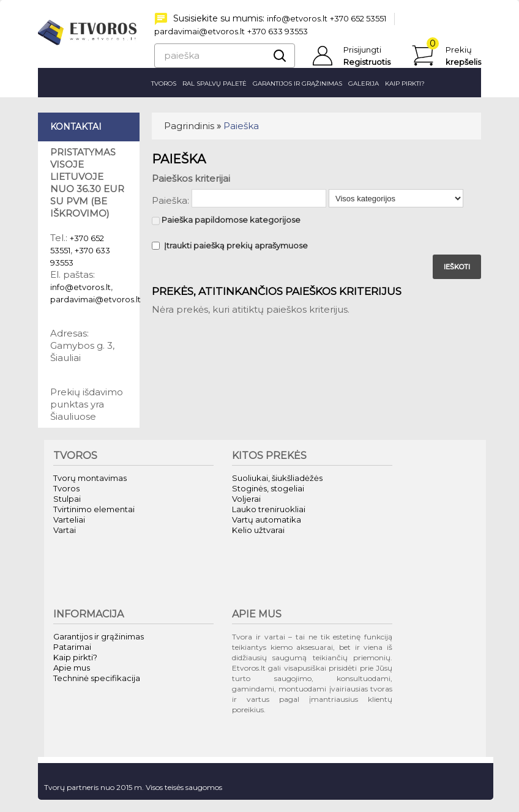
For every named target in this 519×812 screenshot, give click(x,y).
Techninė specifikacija (97, 678)
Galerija (364, 84)
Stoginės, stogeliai (268, 488)
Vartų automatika (267, 520)
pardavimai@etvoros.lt (200, 31)
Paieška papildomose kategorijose (226, 221)
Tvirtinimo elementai (94, 509)
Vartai (65, 530)
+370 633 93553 (278, 31)
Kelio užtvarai (258, 530)
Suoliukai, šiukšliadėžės (277, 478)
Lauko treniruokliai (269, 509)
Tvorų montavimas (90, 478)
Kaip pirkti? (405, 84)
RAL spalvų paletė (215, 84)
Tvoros (164, 84)
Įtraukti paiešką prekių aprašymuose (230, 245)
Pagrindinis (189, 126)
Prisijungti (362, 50)
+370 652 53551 (358, 18)
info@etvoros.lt (297, 18)
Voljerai (246, 499)
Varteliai (69, 520)
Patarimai (72, 647)
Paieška (241, 126)
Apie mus (72, 668)
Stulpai (67, 499)
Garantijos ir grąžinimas (297, 84)
